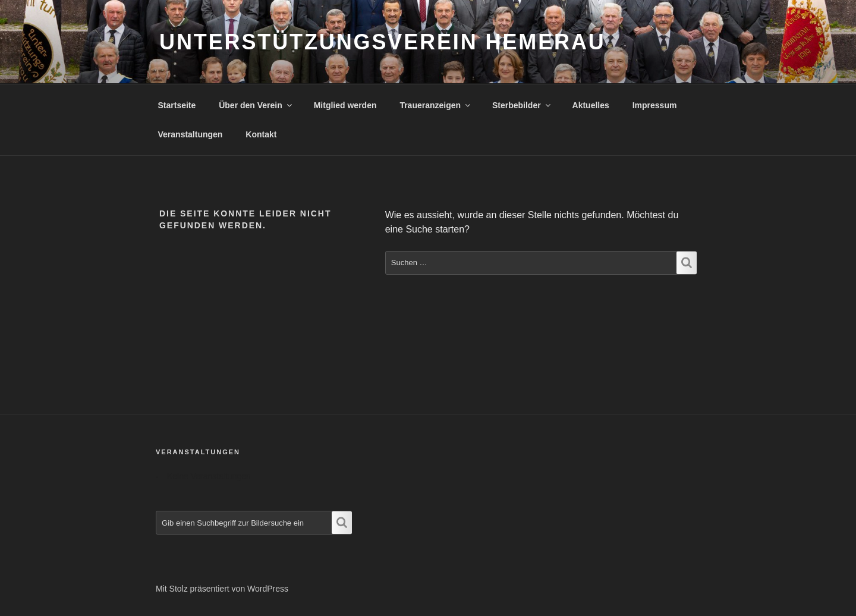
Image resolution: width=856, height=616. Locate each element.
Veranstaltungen (191, 134)
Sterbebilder (522, 105)
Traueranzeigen (436, 105)
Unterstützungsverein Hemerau (383, 42)
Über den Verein (256, 105)
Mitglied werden (345, 105)
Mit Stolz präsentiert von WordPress (222, 589)
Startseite (177, 105)
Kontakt (261, 134)
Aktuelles (591, 105)
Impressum (655, 105)
